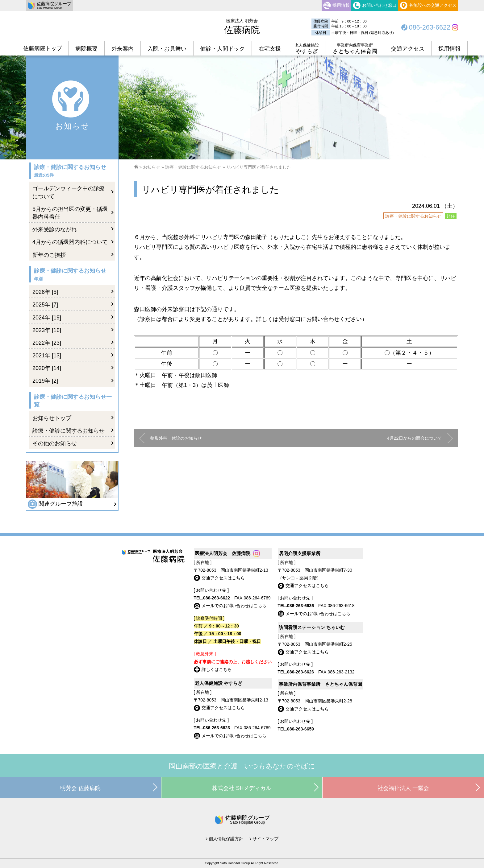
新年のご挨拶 (49, 255)
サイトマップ (265, 839)
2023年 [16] (47, 330)
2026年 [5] (45, 292)
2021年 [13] (47, 356)
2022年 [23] (47, 343)
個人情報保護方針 (226, 839)
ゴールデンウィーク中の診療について (69, 192)
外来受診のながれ (55, 229)
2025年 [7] (45, 305)
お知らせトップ (52, 418)
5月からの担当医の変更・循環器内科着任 (70, 213)
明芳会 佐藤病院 (80, 788)
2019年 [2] (45, 381)
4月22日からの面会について (415, 438)
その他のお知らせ (55, 443)
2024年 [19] (47, 318)
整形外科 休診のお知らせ (176, 438)
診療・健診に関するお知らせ (193, 167)
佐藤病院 (242, 27)
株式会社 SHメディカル (242, 788)
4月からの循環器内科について (70, 242)
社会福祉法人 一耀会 (403, 788)
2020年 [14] (47, 368)
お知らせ (152, 167)
